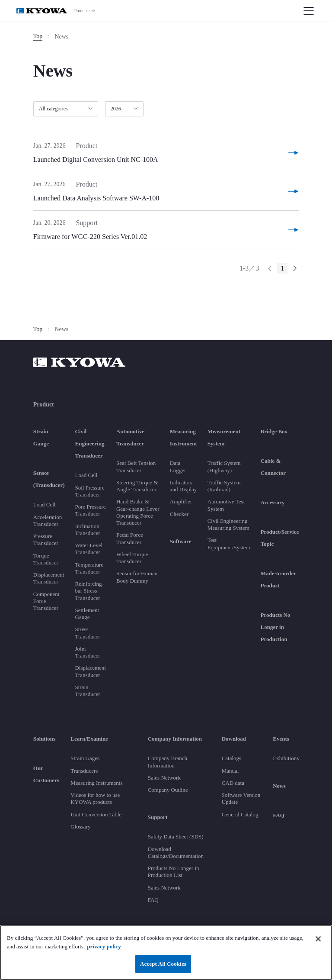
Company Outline (168, 790)
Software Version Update (241, 798)
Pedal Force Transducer (130, 538)
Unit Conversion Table (96, 814)
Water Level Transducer (89, 549)
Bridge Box (274, 431)
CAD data (233, 783)
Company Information (175, 739)
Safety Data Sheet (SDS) (176, 837)
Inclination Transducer (88, 530)
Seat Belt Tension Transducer (136, 466)
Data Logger (178, 466)
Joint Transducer (88, 652)
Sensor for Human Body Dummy (137, 577)
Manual (230, 771)
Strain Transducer (88, 691)
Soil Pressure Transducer (90, 491)
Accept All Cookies (163, 964)
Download (234, 739)
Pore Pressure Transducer (91, 510)
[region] (166, 953)
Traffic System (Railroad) (224, 486)
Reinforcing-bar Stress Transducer (89, 591)
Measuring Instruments (96, 783)
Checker (179, 514)
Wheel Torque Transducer (132, 558)
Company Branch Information (168, 762)
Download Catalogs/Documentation (176, 853)
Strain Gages (85, 758)
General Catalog (240, 814)
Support (158, 817)
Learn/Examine (89, 739)
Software (181, 541)
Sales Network (164, 778)
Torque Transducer (46, 559)
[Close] (318, 939)
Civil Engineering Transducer (90, 443)
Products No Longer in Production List (174, 872)
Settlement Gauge (87, 614)
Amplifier (181, 501)
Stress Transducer (88, 633)
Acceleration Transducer (48, 521)
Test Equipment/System (229, 543)
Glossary (80, 827)
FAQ (153, 900)
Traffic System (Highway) (224, 466)
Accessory (273, 502)
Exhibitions (286, 758)
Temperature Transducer (89, 568)
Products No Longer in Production (276, 627)
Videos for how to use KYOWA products (95, 798)
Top (38, 36)
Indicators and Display (183, 486)
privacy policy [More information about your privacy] (104, 946)
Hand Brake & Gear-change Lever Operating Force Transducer (138, 512)
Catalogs (232, 758)
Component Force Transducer (46, 601)
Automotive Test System (226, 505)
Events (281, 739)
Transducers (84, 771)
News (279, 786)
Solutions (44, 739)
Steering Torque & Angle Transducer (137, 486)
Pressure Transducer (46, 540)
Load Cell (45, 505)
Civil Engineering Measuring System (228, 524)
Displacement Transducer (49, 578)
